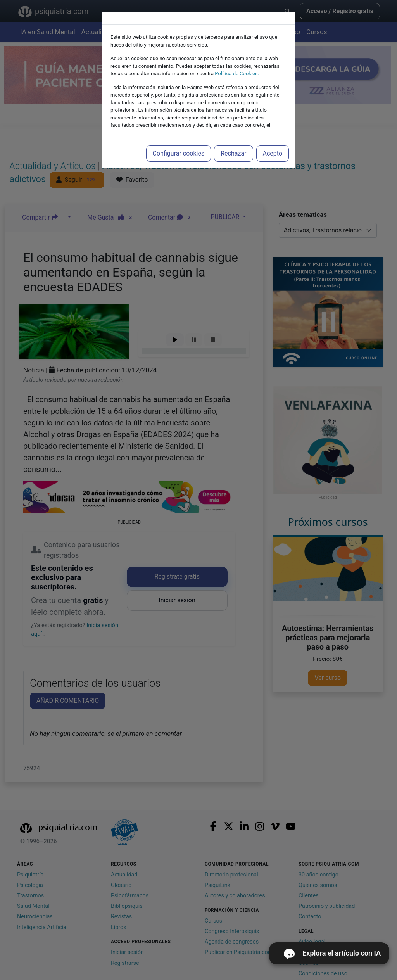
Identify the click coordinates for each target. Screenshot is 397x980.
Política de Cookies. (237, 73)
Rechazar (233, 153)
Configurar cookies (179, 153)
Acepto (273, 153)
